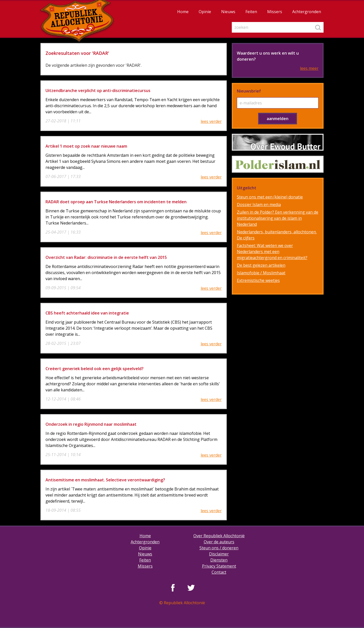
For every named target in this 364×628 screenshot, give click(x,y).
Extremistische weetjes (258, 280)
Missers (275, 12)
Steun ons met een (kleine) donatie (270, 197)
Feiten (251, 12)
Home (183, 12)
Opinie (205, 12)
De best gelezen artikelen (261, 265)
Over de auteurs (219, 542)
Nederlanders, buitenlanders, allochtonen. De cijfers (277, 235)
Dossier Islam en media (259, 205)
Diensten (219, 560)
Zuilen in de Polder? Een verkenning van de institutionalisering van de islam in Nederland (278, 218)
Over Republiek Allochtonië (219, 536)
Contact (219, 572)
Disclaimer (219, 554)
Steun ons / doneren (219, 548)
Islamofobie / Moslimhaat (261, 273)
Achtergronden (307, 12)
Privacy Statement (219, 566)
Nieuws (228, 12)
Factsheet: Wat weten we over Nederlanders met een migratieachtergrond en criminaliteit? (272, 252)
